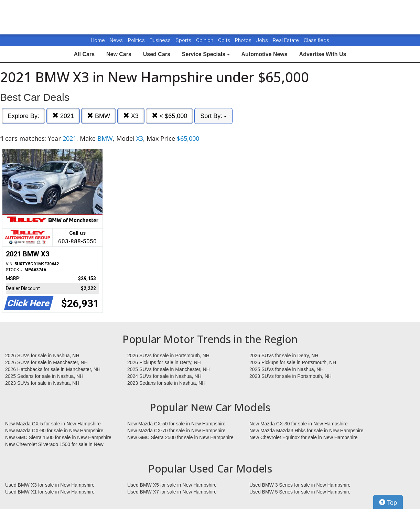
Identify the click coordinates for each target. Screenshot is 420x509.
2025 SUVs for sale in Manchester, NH (169, 369)
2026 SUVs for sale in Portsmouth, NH (168, 356)
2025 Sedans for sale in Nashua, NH (44, 376)
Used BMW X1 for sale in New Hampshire (50, 492)
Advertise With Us (323, 54)
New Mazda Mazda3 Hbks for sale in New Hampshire (306, 431)
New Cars (119, 54)
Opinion (205, 40)
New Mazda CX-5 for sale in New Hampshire (53, 424)
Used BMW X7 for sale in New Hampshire (172, 492)
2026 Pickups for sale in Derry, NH (164, 362)
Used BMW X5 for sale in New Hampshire (172, 485)
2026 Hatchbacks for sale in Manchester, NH (53, 369)
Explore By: (23, 116)
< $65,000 (170, 116)
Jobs (263, 40)
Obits (225, 40)
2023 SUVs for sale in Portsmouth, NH (290, 376)
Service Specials (206, 54)
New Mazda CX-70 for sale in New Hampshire (176, 431)
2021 (63, 116)
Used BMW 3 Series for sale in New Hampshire (300, 485)
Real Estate (287, 40)
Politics (136, 40)
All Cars (84, 54)
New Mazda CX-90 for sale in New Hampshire (54, 431)
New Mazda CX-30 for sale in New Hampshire (299, 424)
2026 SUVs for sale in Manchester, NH (46, 362)
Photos (244, 40)
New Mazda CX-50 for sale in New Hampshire (176, 424)
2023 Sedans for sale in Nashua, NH (166, 383)
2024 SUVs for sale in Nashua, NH (164, 376)
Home (98, 40)
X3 (131, 116)
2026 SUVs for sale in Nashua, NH (42, 356)
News (116, 40)
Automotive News (264, 54)
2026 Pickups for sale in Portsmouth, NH (293, 362)
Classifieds (316, 40)
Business (161, 40)
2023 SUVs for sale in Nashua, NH (42, 383)
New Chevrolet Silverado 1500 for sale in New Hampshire (54, 445)
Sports (184, 40)
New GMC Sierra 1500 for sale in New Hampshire (58, 437)
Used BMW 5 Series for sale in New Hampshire (300, 492)
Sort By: (213, 116)
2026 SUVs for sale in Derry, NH (284, 356)
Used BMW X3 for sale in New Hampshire (50, 485)
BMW (99, 116)
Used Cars (157, 54)
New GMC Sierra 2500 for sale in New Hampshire (180, 437)
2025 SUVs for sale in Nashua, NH (287, 369)
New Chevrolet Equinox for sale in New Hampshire (303, 437)
